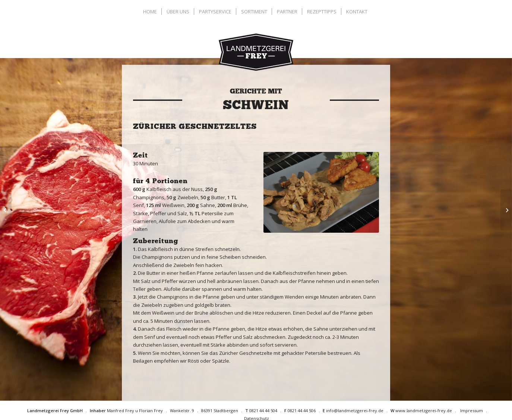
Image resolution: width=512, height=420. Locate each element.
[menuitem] (151, 12)
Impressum (472, 411)
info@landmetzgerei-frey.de (355, 411)
